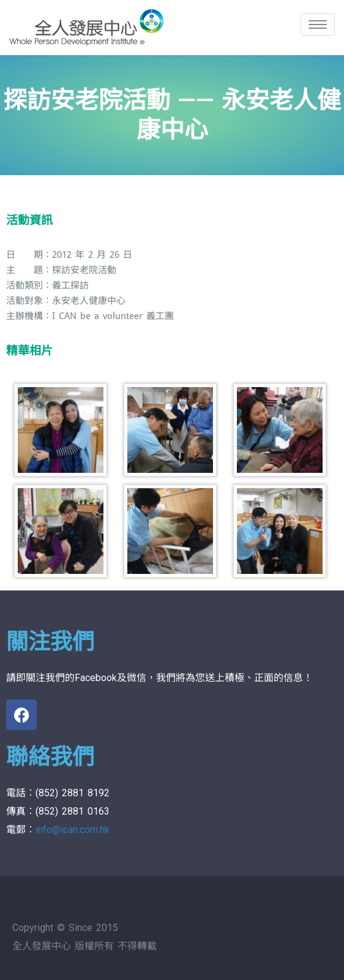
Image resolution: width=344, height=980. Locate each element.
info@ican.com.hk (73, 830)
